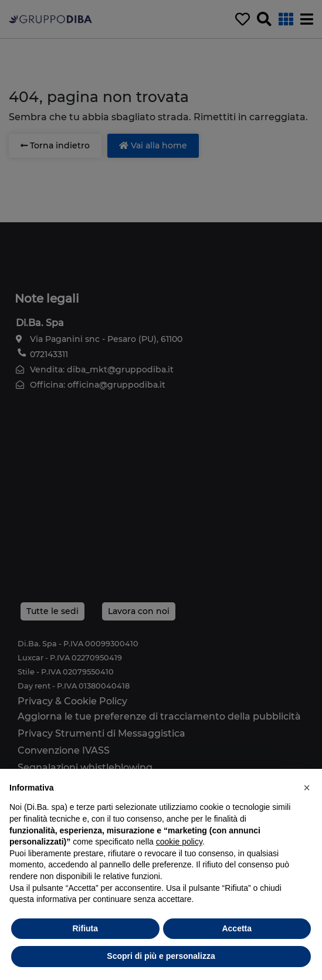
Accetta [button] (237, 928)
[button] (307, 788)
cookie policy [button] (179, 842)
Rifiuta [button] (85, 928)
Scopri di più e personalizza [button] (161, 956)
